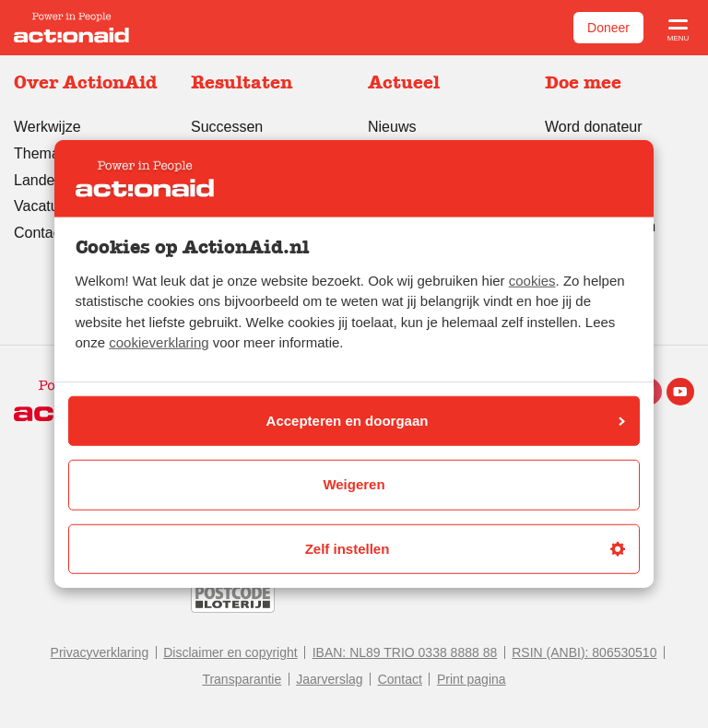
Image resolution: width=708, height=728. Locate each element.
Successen (227, 127)
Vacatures (47, 206)
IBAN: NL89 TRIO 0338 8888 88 (405, 652)
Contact (400, 679)
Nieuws (392, 127)
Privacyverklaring (100, 652)
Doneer (608, 28)
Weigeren (354, 484)
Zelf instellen (465, 549)
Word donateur (594, 127)
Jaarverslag (329, 679)
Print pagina (472, 679)
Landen (38, 180)
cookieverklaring (159, 342)
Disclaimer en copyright (230, 652)
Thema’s (42, 153)
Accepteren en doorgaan (446, 421)
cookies (532, 281)
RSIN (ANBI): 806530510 (584, 652)
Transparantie (242, 679)
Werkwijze (47, 127)
